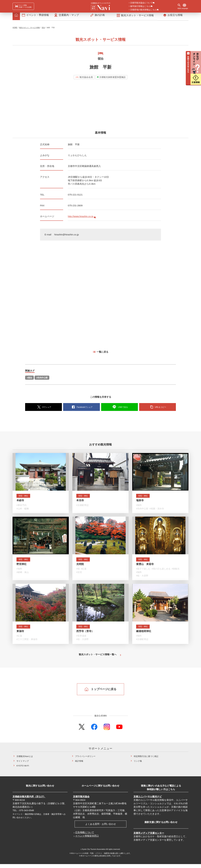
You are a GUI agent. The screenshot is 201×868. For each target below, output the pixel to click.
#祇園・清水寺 (157, 511)
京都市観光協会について (141, 3)
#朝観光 (176, 572)
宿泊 (43, 29)
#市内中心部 (42, 380)
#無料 (139, 507)
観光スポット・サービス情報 (30, 29)
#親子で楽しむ (143, 572)
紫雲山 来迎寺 (145, 567)
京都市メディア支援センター (149, 837)
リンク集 (138, 765)
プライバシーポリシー (85, 760)
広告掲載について (85, 836)
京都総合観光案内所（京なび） (29, 800)
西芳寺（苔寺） (85, 635)
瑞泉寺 (140, 503)
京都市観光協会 (81, 800)
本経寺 (20, 503)
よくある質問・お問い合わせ (101, 828)
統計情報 (79, 765)
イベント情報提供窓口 (87, 840)
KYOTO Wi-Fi (23, 769)
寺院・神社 (24, 498)
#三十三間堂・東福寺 (27, 643)
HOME (15, 29)
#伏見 (79, 575)
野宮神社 (22, 567)
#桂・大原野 (142, 578)
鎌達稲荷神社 (144, 635)
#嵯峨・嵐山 (23, 575)
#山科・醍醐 (23, 511)
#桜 (78, 572)
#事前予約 (22, 507)
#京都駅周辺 (82, 507)
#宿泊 (29, 380)
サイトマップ (23, 765)
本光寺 (80, 503)
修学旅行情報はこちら (140, 6)
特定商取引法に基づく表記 (146, 760)
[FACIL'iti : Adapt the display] (23, 6)
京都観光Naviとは (25, 760)
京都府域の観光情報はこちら (143, 10)
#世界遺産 (81, 639)
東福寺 (20, 635)
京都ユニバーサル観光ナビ (148, 800)
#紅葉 (84, 572)
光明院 (80, 567)
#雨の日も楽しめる (161, 572)
